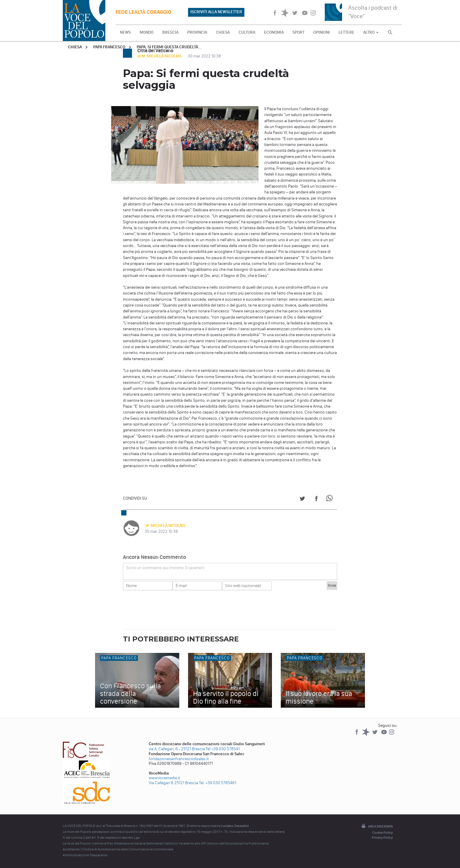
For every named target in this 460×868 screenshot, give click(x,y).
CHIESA (223, 32)
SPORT (299, 32)
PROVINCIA (197, 32)
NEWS (125, 32)
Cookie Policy (383, 833)
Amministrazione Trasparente (85, 855)
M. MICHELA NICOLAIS (165, 526)
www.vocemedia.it (164, 778)
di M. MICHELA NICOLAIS (160, 56)
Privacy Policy (382, 838)
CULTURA (247, 32)
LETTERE (346, 32)
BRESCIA (170, 32)
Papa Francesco (109, 47)
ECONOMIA (274, 32)
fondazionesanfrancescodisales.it (179, 759)
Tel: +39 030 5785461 (218, 783)
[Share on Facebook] (316, 499)
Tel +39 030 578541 (223, 749)
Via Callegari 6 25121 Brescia (173, 783)
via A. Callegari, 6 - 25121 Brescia (177, 749)
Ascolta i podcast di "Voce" (373, 12)
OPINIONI (322, 32)
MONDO (147, 32)
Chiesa (75, 47)
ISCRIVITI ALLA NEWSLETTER (216, 12)
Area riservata (377, 826)
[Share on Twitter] (302, 499)
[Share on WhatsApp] (330, 499)
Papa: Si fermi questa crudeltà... (169, 47)
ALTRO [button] (371, 32)
